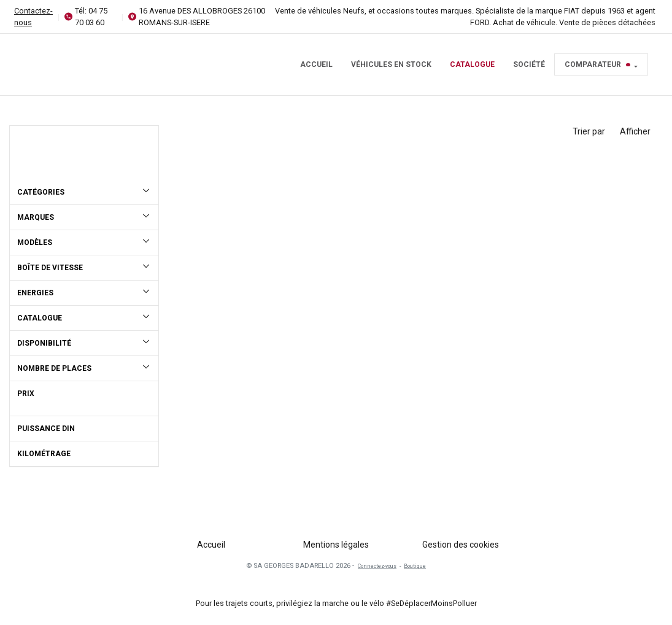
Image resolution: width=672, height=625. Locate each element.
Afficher (635, 131)
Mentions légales (336, 545)
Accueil (316, 64)
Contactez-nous (33, 17)
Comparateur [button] (597, 64)
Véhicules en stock (391, 64)
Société (529, 64)
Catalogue (472, 64)
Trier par (589, 131)
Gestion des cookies (461, 545)
